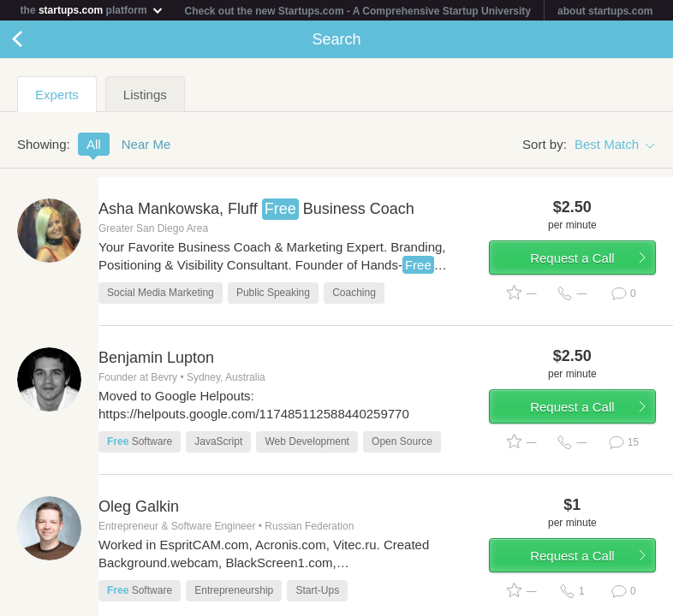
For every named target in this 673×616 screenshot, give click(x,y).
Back (34, 39)
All (94, 144)
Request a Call (572, 258)
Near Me (146, 144)
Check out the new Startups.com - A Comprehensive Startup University (358, 11)
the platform (92, 10)
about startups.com (605, 11)
